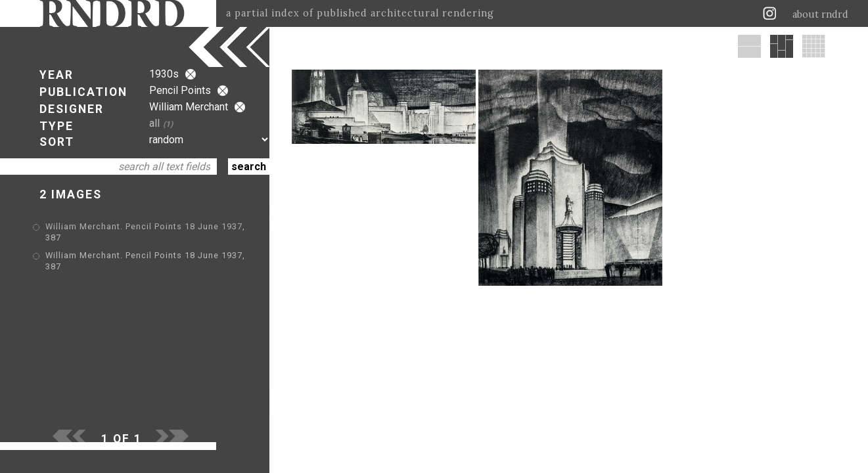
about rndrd (820, 14)
